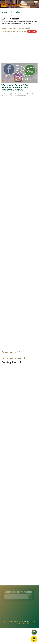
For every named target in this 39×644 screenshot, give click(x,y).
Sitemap (29, 623)
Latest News (13, 28)
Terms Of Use (16, 623)
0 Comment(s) (31, 93)
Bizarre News (22, 31)
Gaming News (24, 28)
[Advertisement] (19, 48)
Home (5, 28)
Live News (32, 31)
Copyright (6, 621)
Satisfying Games (17, 621)
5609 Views (5, 95)
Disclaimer (23, 623)
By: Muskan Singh (7, 93)
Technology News (9, 31)
